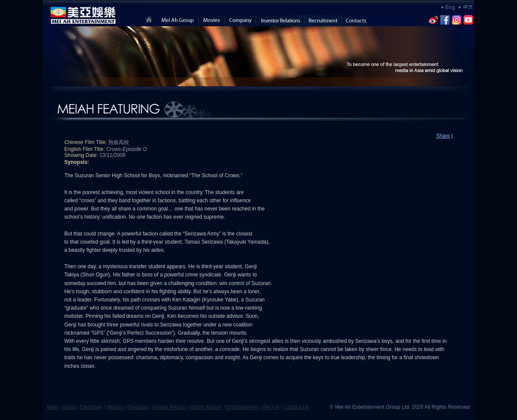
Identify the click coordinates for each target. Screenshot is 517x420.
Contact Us (296, 407)
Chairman (91, 407)
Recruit (271, 407)
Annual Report (169, 407)
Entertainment (242, 407)
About (69, 407)
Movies (115, 407)
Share (443, 136)
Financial (138, 407)
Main (53, 407)
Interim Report (206, 407)
